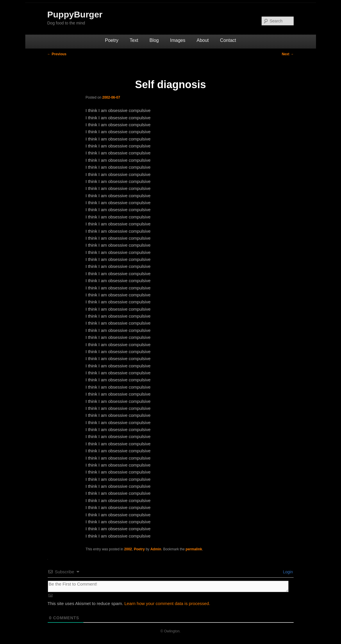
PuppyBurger (75, 14)
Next (288, 54)
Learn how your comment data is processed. (167, 603)
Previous (57, 54)
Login (287, 572)
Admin (156, 549)
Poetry (112, 40)
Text (134, 40)
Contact (228, 40)
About (203, 40)
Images (178, 40)
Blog (154, 40)
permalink (194, 549)
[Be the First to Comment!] (168, 586)
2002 (128, 549)
